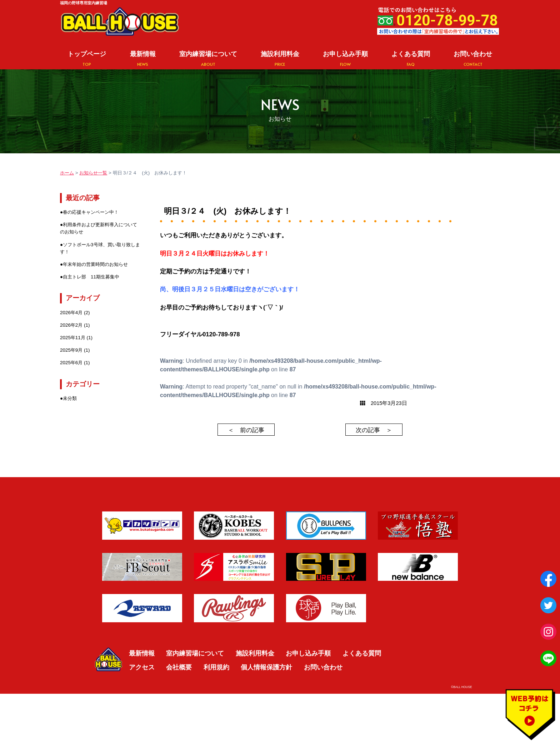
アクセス (142, 667)
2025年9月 (71, 350)
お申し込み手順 (345, 59)
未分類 (70, 398)
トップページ (87, 59)
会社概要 (179, 667)
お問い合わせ (473, 59)
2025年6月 (71, 363)
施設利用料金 (280, 59)
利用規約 (216, 667)
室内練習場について (208, 59)
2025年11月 (73, 338)
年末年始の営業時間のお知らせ (95, 264)
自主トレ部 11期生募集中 (91, 277)
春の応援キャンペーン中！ (91, 212)
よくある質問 (411, 59)
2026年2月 (71, 325)
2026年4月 (71, 313)
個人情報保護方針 (266, 667)
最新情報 (143, 59)
